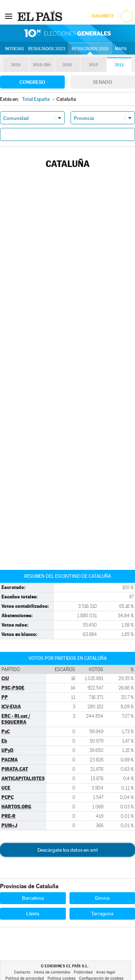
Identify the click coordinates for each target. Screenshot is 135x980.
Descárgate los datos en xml (67, 850)
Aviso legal (106, 972)
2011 (119, 65)
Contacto (22, 972)
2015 (93, 65)
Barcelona (33, 898)
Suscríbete (102, 16)
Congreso (32, 82)
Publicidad (83, 972)
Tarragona (102, 914)
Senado (103, 82)
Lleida (33, 914)
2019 (16, 65)
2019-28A (42, 65)
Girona (102, 898)
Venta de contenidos (52, 972)
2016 (67, 65)
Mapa (121, 49)
